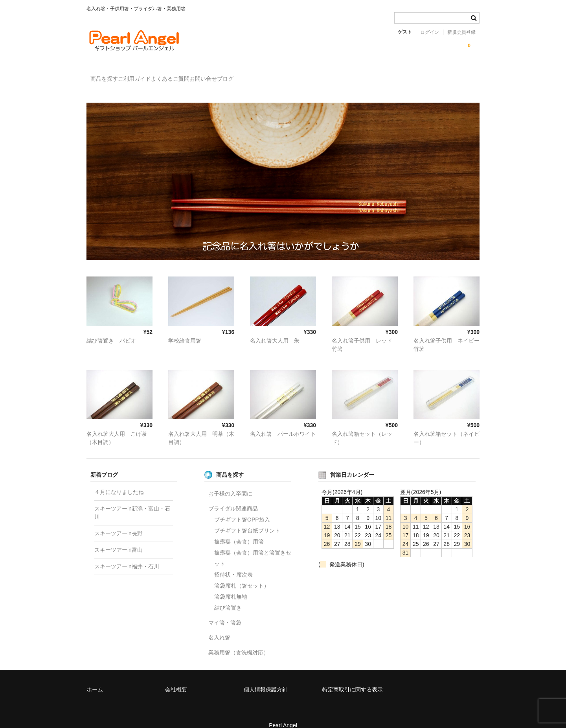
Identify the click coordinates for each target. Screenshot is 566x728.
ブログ (294, 75)
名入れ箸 (219, 626)
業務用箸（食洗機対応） (239, 641)
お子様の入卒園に (230, 482)
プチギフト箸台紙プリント (247, 519)
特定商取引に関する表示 (353, 678)
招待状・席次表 (233, 563)
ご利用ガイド (155, 75)
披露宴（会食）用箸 (239, 530)
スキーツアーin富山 (119, 538)
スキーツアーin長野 (119, 522)
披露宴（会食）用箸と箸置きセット (253, 547)
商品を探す (108, 75)
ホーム (95, 678)
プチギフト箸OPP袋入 (242, 508)
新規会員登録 (461, 32)
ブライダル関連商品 (233, 497)
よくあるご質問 (207, 75)
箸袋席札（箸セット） (242, 574)
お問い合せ (256, 75)
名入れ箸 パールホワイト (283, 422)
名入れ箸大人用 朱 (275, 329)
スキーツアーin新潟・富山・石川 (132, 501)
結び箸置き (228, 596)
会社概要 (176, 678)
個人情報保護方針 (266, 678)
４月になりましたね (119, 481)
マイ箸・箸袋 (225, 611)
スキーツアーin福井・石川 (127, 555)
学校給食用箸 (185, 329)
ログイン (430, 32)
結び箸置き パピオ (111, 329)
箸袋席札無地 (231, 585)
